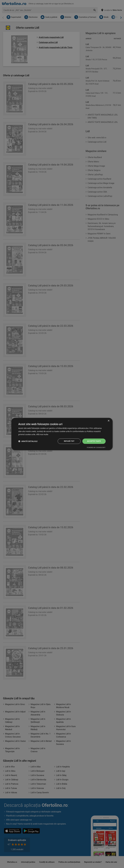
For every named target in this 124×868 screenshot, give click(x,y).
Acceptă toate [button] (94, 441)
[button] (28, 441)
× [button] (108, 421)
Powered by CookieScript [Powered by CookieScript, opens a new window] (96, 448)
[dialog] (62, 434)
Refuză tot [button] (68, 441)
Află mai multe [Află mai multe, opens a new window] (43, 434)
